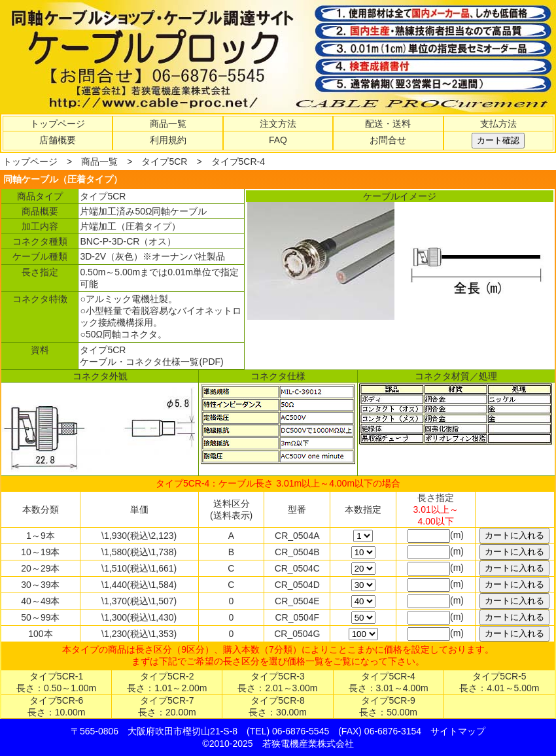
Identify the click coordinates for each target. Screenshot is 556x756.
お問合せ (388, 140)
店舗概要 (58, 140)
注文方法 (278, 124)
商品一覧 (168, 124)
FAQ (278, 140)
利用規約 (168, 140)
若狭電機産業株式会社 (308, 744)
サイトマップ (458, 731)
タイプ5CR (164, 162)
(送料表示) (231, 515)
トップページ (58, 124)
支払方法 (498, 124)
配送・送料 (388, 124)
